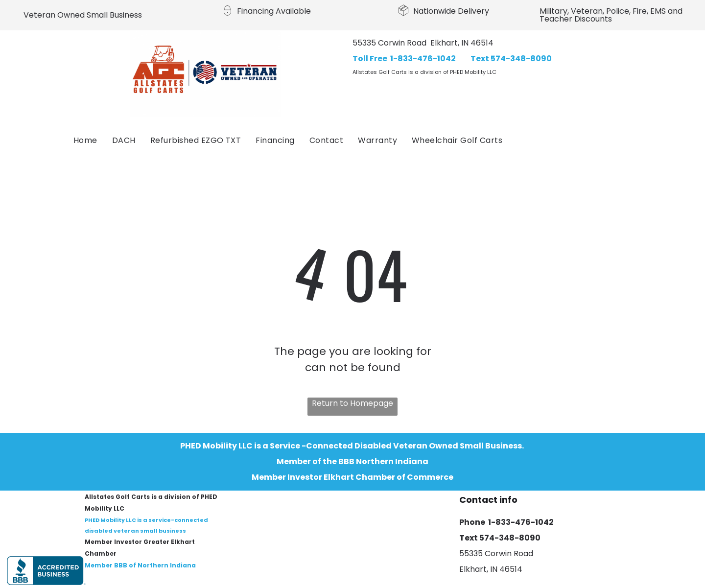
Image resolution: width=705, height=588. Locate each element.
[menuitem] (85, 141)
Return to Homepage (352, 403)
